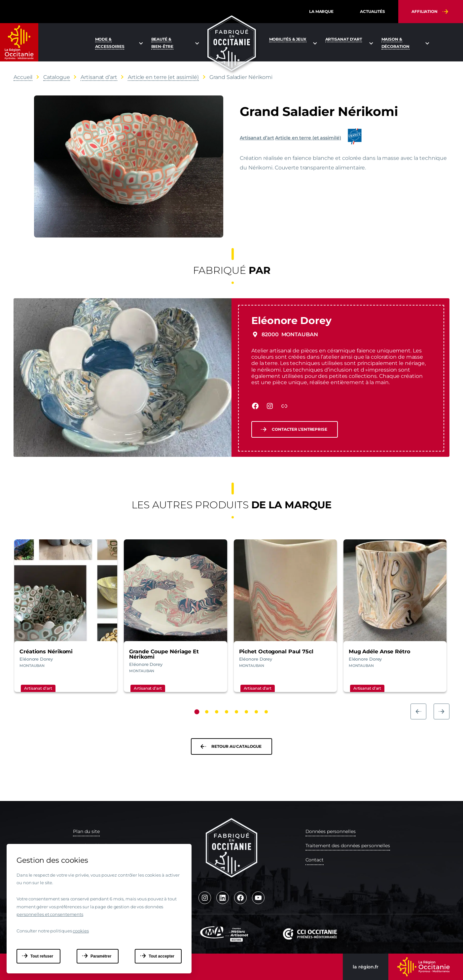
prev (418, 711)
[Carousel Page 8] (266, 712)
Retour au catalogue (236, 746)
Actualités (373, 11)
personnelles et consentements (50, 914)
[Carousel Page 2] (207, 712)
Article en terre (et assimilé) (308, 138)
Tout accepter (161, 956)
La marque (321, 11)
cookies (81, 931)
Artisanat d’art (257, 138)
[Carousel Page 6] (246, 712)
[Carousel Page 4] (227, 712)
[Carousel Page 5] (236, 712)
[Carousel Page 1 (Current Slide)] (197, 712)
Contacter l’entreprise (300, 429)
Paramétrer (101, 956)
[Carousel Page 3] (217, 712)
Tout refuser (42, 956)
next (442, 711)
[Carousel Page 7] (256, 712)
